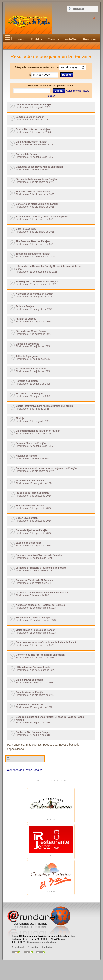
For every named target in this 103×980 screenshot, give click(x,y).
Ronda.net (90, 39)
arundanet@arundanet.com (43, 942)
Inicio (21, 39)
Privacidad (33, 948)
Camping (51, 878)
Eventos (53, 39)
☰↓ (9, 38)
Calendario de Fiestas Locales (24, 771)
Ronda (51, 806)
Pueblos (36, 39)
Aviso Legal (18, 948)
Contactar (47, 948)
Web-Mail (71, 39)
